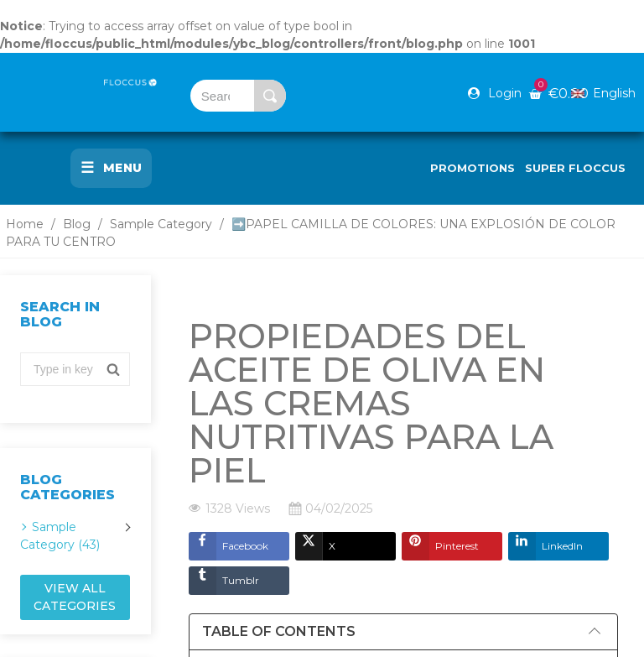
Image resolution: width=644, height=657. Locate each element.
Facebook (229, 546)
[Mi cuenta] (495, 93)
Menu (111, 168)
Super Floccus (575, 168)
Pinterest (440, 546)
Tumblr (224, 581)
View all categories (75, 597)
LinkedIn (545, 546)
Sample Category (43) (60, 536)
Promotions (473, 168)
